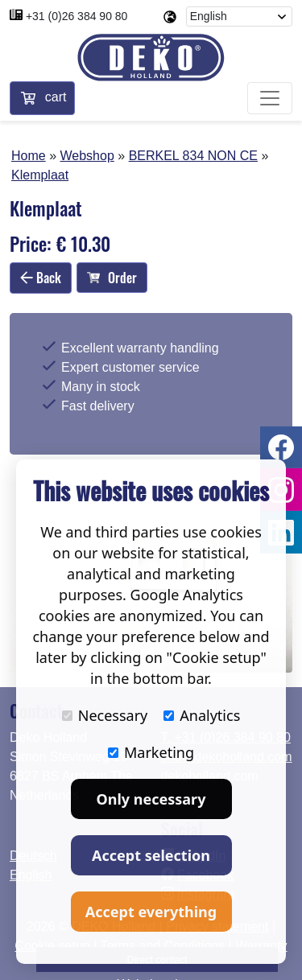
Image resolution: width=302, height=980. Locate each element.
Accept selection (151, 855)
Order (112, 278)
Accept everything (151, 912)
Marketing (151, 752)
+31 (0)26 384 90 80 (77, 16)
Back (41, 278)
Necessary (105, 715)
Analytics (202, 715)
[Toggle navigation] (270, 98)
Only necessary (151, 799)
